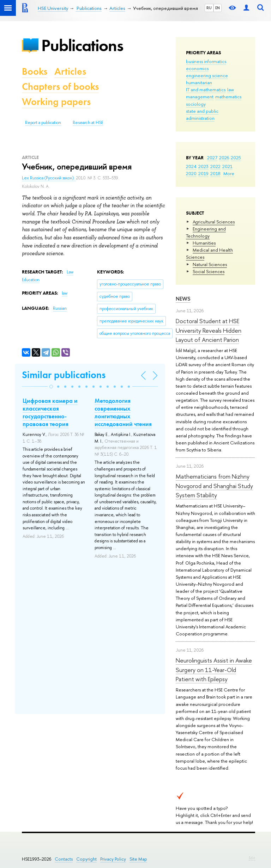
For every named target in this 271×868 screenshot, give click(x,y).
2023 (203, 166)
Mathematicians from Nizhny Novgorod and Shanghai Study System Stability (214, 486)
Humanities (204, 243)
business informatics (206, 61)
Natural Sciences (210, 264)
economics (197, 68)
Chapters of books (60, 87)
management (200, 97)
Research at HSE (88, 123)
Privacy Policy (113, 859)
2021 (227, 166)
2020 (191, 173)
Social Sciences (209, 271)
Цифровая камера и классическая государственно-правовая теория (50, 412)
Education (31, 280)
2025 (236, 158)
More (229, 173)
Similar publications (64, 375)
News (183, 299)
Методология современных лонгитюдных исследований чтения (123, 412)
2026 (224, 158)
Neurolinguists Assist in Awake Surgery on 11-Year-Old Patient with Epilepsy (214, 670)
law (231, 90)
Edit (252, 858)
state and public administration (202, 115)
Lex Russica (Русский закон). (49, 178)
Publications (82, 45)
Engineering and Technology (206, 232)
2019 (203, 173)
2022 (215, 166)
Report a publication (43, 123)
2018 (215, 173)
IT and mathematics (206, 90)
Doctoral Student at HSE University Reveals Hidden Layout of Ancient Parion (209, 330)
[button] (51, 387)
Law (70, 272)
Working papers (56, 102)
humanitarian (199, 82)
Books (35, 71)
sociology (196, 104)
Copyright (86, 859)
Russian (60, 308)
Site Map (138, 859)
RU (209, 8)
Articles (70, 71)
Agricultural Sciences (214, 222)
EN (218, 8)
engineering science (207, 75)
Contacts (64, 859)
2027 (212, 158)
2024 (191, 166)
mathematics (228, 97)
